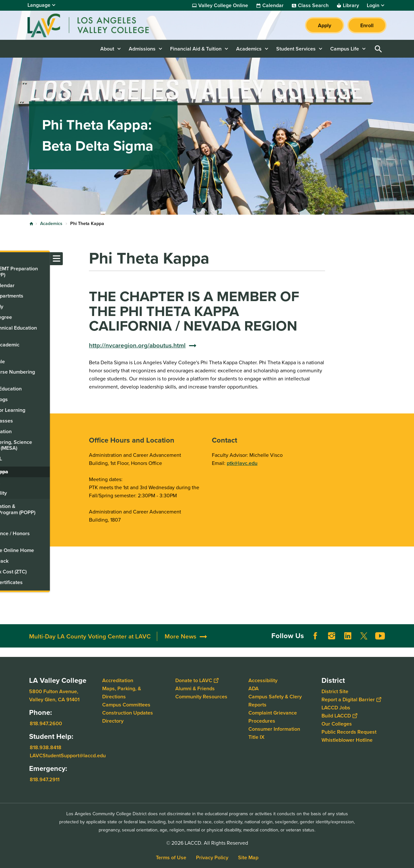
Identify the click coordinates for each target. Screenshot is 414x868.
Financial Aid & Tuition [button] (196, 49)
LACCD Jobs (336, 708)
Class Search (313, 6)
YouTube (380, 636)
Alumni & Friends (195, 688)
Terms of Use (171, 857)
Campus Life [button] (345, 49)
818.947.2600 (46, 723)
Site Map (248, 857)
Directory (113, 721)
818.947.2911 (45, 779)
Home (31, 224)
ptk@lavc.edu (242, 463)
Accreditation (118, 680)
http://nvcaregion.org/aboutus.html (137, 345)
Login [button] (373, 6)
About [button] (107, 49)
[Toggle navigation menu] (6, 259)
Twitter (364, 636)
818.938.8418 (46, 747)
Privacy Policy (212, 857)
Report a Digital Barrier (351, 699)
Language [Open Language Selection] (39, 5)
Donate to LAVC (197, 680)
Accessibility (263, 680)
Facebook (315, 636)
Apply (325, 25)
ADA (254, 688)
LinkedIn (348, 636)
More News (180, 636)
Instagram (332, 636)
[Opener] (408, 636)
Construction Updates (128, 713)
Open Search (378, 49)
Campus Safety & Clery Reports (275, 701)
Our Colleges (337, 724)
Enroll (367, 25)
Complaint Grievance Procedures (273, 717)
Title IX (256, 737)
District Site (335, 691)
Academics (51, 224)
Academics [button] (249, 49)
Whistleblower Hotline (347, 740)
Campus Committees (126, 705)
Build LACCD (339, 716)
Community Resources (201, 697)
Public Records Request (349, 732)
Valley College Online (223, 6)
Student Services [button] (296, 49)
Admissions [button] (142, 49)
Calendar (273, 6)
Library (351, 6)
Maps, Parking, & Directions (122, 693)
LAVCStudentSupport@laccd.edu (68, 755)
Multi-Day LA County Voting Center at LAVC (90, 636)
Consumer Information (274, 729)
